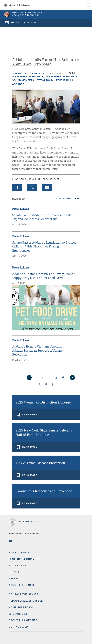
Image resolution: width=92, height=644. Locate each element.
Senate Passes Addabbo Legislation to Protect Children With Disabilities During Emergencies (44, 247)
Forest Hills (65, 80)
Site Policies (18, 614)
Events (14, 579)
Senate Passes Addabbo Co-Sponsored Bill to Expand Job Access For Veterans (43, 217)
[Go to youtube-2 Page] (11, 541)
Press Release (21, 209)
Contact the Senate (24, 594)
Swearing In (45, 80)
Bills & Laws (18, 566)
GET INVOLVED (18, 627)
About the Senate (22, 585)
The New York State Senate (20, 5)
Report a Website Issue (26, 601)
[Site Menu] (89, 5)
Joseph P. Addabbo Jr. (26, 15)
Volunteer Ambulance (28, 77)
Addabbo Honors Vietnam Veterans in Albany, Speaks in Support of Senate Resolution (39, 351)
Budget (14, 572)
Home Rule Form (21, 608)
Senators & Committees (26, 559)
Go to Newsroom (66, 199)
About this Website (23, 620)
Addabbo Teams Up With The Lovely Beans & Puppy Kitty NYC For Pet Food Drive (44, 276)
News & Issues (19, 553)
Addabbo (18, 84)
